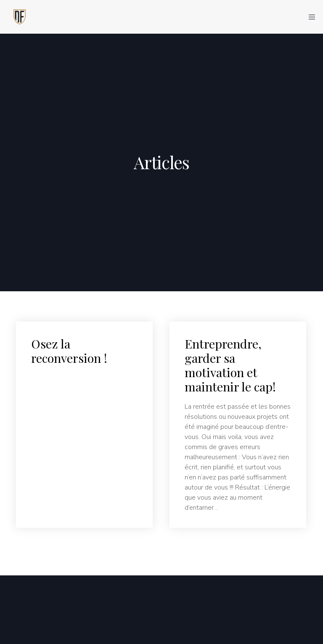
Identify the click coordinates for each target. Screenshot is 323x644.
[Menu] (309, 17)
